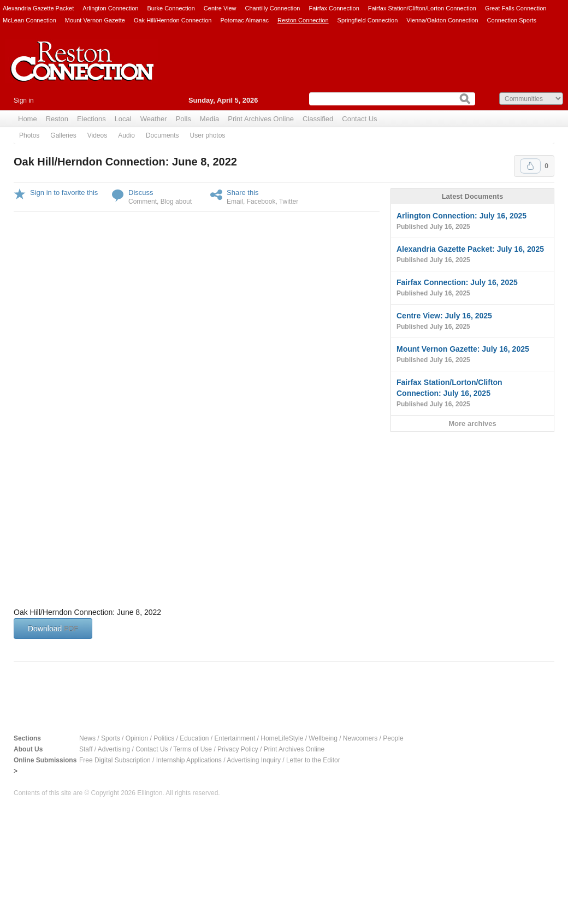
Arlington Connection (110, 8)
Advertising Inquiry (254, 760)
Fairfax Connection (334, 8)
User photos (208, 135)
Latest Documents (473, 196)
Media (209, 119)
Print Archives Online (261, 119)
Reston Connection (303, 20)
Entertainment (235, 738)
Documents (162, 135)
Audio (126, 135)
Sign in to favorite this (64, 192)
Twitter (289, 202)
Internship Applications (189, 760)
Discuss (141, 192)
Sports (111, 738)
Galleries (63, 135)
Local (123, 119)
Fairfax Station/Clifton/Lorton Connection (422, 8)
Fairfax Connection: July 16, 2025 (472, 288)
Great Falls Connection (516, 8)
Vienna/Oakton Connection (442, 20)
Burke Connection (171, 8)
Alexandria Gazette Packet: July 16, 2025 (472, 255)
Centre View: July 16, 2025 (472, 322)
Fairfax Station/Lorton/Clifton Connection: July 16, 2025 (472, 394)
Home (28, 119)
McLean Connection (29, 20)
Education (194, 738)
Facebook (261, 202)
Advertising (114, 749)
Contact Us (359, 119)
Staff (86, 749)
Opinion (137, 738)
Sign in (24, 100)
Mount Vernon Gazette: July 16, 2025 (472, 355)
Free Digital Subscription (115, 760)
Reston (57, 119)
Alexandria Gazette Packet (38, 8)
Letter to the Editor (313, 760)
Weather (154, 119)
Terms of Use (193, 749)
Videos (97, 135)
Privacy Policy (238, 749)
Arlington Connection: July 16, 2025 (472, 222)
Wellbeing (323, 738)
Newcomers (360, 738)
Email (235, 202)
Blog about (176, 202)
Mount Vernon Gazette (95, 20)
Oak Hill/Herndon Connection (173, 20)
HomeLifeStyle (282, 738)
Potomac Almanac (244, 20)
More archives (472, 423)
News (87, 738)
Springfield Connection (368, 20)
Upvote (530, 166)
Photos (29, 135)
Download (53, 629)
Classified (318, 119)
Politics (164, 738)
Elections (91, 119)
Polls (184, 119)
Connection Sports (512, 20)
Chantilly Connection (273, 8)
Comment (143, 202)
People (393, 738)
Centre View (220, 8)
